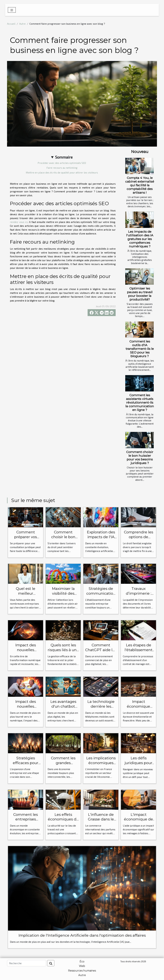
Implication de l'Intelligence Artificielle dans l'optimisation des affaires (82, 935)
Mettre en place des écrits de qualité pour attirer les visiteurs (62, 172)
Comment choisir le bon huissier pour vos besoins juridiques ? (140, 457)
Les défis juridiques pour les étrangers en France (139, 765)
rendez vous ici (19, 222)
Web (82, 966)
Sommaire (64, 157)
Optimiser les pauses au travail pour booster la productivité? (140, 294)
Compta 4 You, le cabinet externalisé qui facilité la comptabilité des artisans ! (140, 185)
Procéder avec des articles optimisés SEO (62, 163)
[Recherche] (27, 963)
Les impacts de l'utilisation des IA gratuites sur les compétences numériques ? (140, 239)
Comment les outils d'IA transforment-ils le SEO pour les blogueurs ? (140, 349)
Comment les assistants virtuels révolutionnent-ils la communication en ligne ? (140, 402)
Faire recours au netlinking (62, 168)
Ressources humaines (82, 971)
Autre (22, 24)
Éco (82, 962)
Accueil (11, 24)
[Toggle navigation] (12, 10)
